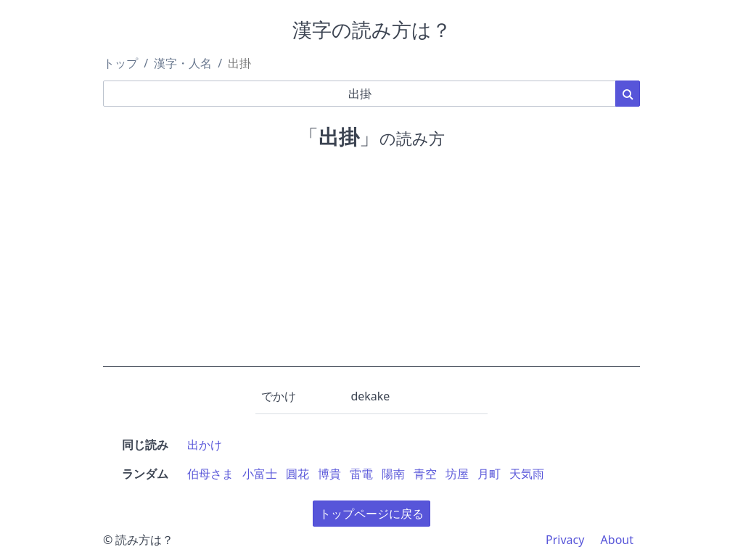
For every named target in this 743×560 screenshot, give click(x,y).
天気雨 (527, 474)
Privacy (565, 540)
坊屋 (457, 474)
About (617, 540)
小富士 (260, 474)
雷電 (361, 474)
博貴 (329, 474)
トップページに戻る (371, 514)
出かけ (205, 445)
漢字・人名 (183, 63)
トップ (120, 63)
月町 (489, 474)
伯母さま (210, 474)
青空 (425, 474)
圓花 (297, 474)
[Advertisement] (371, 265)
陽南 (393, 474)
